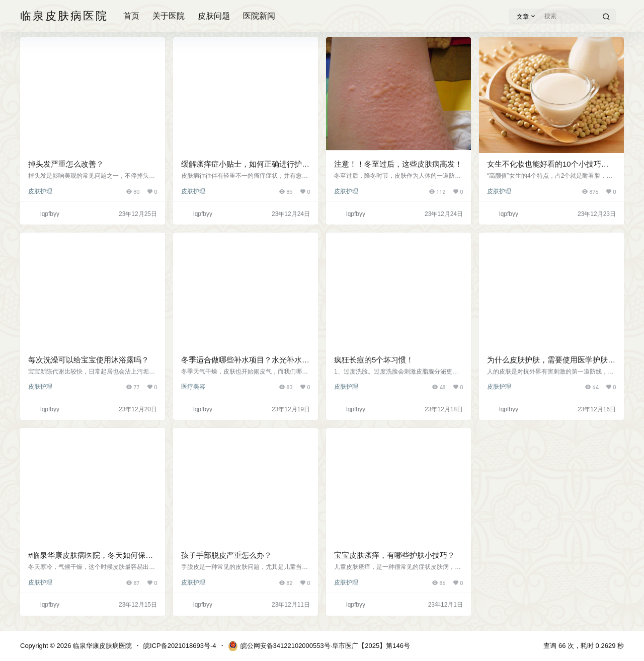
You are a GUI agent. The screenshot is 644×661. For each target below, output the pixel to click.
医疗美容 (193, 387)
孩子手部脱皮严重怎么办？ (226, 555)
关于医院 (169, 16)
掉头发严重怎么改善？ (66, 164)
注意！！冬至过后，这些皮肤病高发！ (398, 164)
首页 (131, 16)
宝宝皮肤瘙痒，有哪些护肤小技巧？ (394, 555)
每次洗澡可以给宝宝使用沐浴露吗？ (89, 360)
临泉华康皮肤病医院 (101, 646)
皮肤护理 (40, 191)
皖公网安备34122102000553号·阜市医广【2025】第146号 (319, 646)
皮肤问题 (214, 16)
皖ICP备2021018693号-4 (180, 646)
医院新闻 (259, 16)
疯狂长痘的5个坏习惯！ (374, 360)
